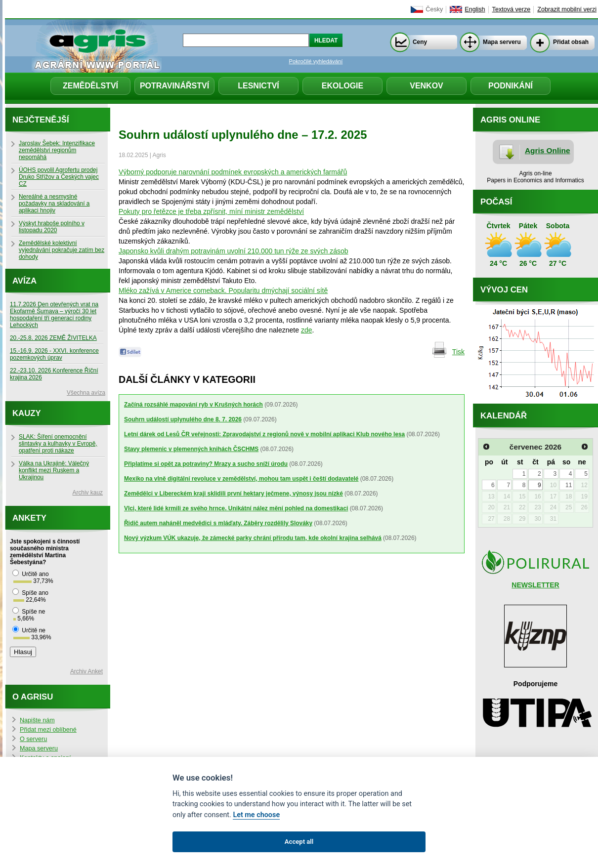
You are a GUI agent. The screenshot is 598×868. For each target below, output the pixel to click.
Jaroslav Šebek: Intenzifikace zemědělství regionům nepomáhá (57, 150)
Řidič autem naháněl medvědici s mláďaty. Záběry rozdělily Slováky (218, 523)
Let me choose (256, 815)
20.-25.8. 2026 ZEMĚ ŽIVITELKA (53, 338)
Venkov (427, 86)
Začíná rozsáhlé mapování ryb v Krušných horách (193, 405)
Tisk (458, 352)
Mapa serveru (502, 42)
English (475, 9)
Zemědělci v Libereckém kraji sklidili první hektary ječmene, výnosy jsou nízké (234, 494)
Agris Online (548, 150)
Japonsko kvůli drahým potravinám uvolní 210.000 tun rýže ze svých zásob (234, 251)
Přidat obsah (571, 42)
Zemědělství (90, 86)
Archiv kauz (88, 493)
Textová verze (512, 9)
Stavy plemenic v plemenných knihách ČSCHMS (191, 449)
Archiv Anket (86, 671)
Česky (434, 9)
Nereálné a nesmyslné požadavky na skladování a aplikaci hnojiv (54, 204)
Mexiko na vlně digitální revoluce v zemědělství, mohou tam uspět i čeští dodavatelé (241, 479)
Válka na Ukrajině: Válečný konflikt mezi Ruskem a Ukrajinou (54, 470)
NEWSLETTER (535, 585)
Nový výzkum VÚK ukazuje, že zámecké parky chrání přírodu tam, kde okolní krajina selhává (253, 538)
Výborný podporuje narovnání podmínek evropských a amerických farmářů (233, 172)
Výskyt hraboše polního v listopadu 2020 (52, 227)
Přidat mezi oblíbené (48, 730)
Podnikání (511, 86)
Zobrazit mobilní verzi (567, 9)
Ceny (420, 42)
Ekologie (342, 86)
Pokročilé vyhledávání (316, 61)
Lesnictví (258, 86)
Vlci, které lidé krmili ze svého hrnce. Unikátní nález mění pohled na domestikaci (236, 508)
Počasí (496, 202)
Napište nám (37, 720)
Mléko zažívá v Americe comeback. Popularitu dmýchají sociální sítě (223, 290)
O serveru (33, 739)
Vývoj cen (504, 290)
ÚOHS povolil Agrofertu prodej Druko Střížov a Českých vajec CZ (59, 177)
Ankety (29, 518)
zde (307, 330)
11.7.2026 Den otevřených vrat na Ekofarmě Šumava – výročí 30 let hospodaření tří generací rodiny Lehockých (54, 315)
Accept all (299, 842)
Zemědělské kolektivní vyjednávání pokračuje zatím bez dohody (62, 250)
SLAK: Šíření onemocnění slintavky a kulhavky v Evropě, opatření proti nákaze (58, 444)
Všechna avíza (86, 393)
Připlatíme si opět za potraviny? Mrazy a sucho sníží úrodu (206, 464)
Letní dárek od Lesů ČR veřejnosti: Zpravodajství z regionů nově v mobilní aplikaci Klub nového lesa (264, 434)
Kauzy (27, 413)
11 (569, 485)
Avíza (24, 281)
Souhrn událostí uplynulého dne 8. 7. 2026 (183, 419)
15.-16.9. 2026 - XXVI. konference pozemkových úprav (54, 354)
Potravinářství (174, 86)
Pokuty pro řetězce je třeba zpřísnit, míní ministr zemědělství (211, 211)
